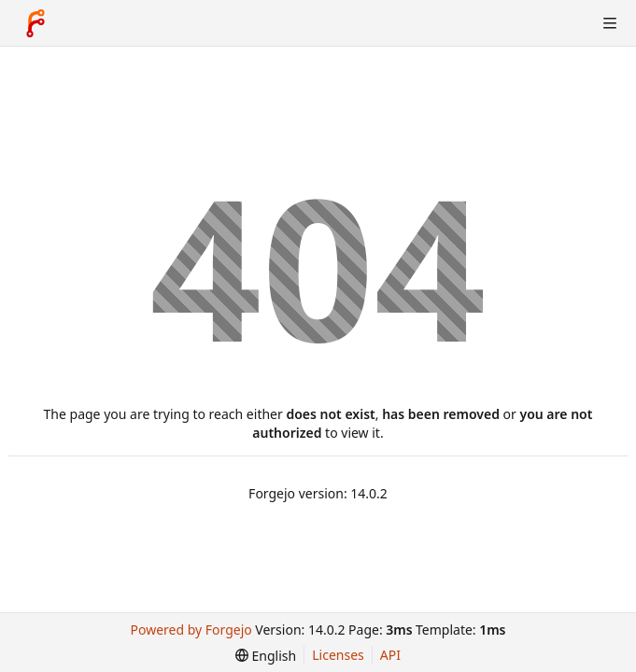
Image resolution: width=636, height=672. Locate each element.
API (390, 655)
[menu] (266, 656)
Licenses (338, 655)
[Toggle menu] (610, 23)
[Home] (35, 23)
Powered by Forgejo (191, 630)
